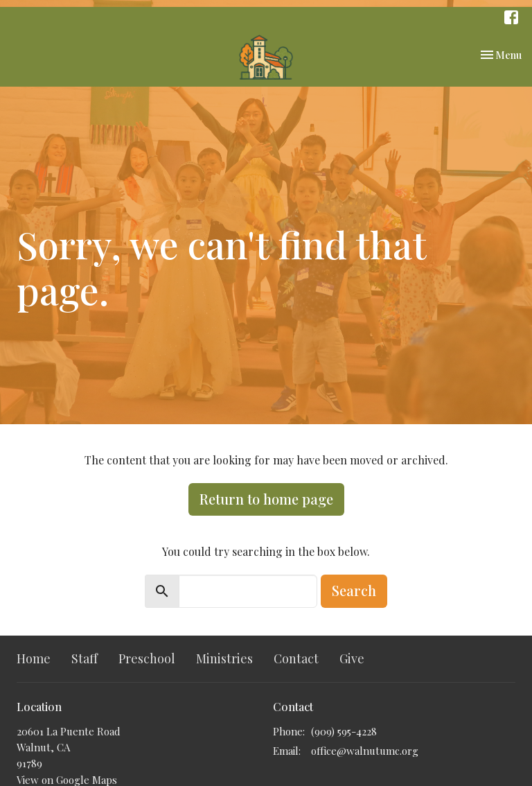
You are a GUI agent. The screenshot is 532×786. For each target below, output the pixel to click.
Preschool (147, 658)
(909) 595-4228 (344, 731)
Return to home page (266, 499)
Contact (296, 658)
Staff (85, 658)
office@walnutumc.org (365, 751)
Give (352, 658)
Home (34, 658)
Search (354, 590)
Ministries (224, 658)
